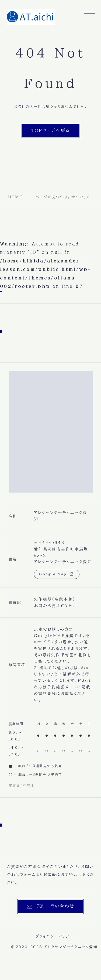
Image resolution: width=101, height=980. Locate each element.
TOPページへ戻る (50, 130)
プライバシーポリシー (55, 936)
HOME (15, 197)
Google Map (53, 574)
